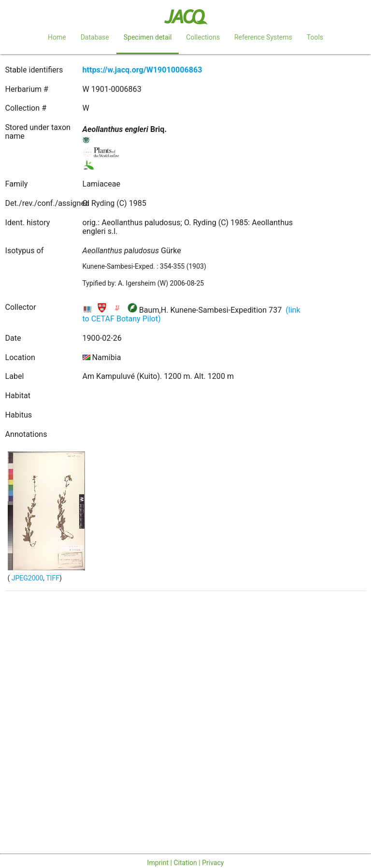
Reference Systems (263, 37)
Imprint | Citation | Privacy (186, 863)
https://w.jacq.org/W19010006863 (143, 70)
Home (57, 37)
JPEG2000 (26, 578)
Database (95, 37)
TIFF (53, 578)
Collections (203, 37)
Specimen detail (148, 37)
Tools (315, 37)
